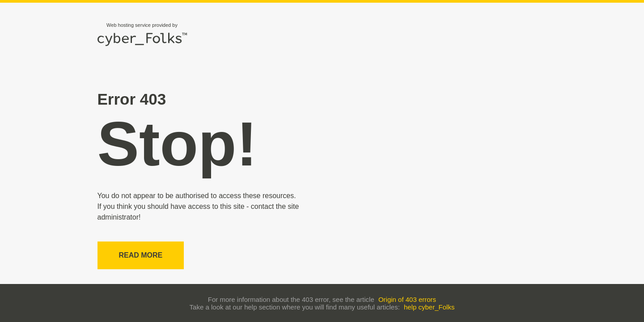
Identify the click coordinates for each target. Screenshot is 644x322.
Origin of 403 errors (407, 299)
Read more (141, 255)
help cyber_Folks (429, 307)
